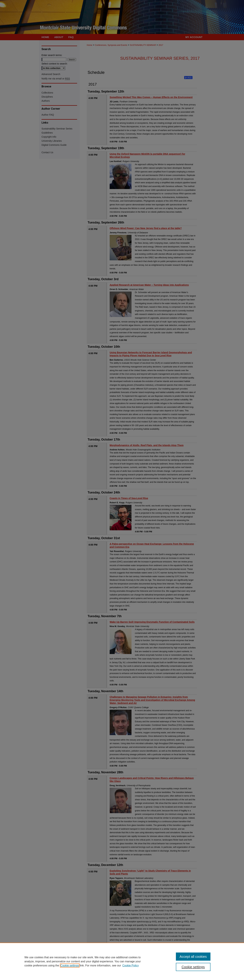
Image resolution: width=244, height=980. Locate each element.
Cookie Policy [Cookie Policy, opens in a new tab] (131, 965)
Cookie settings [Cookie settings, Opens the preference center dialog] (193, 967)
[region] (122, 961)
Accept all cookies (193, 957)
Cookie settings (70, 965)
